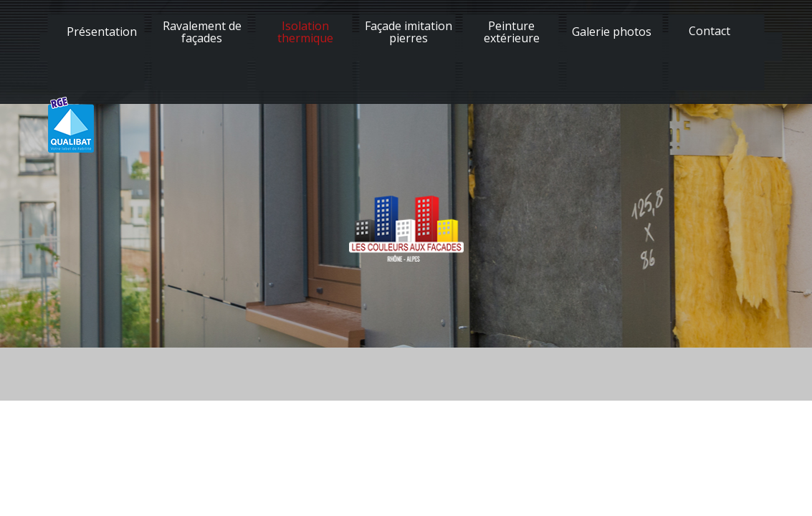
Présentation (102, 32)
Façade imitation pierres (409, 32)
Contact (710, 31)
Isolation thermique (305, 32)
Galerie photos (612, 32)
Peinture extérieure (512, 32)
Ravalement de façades (202, 32)
